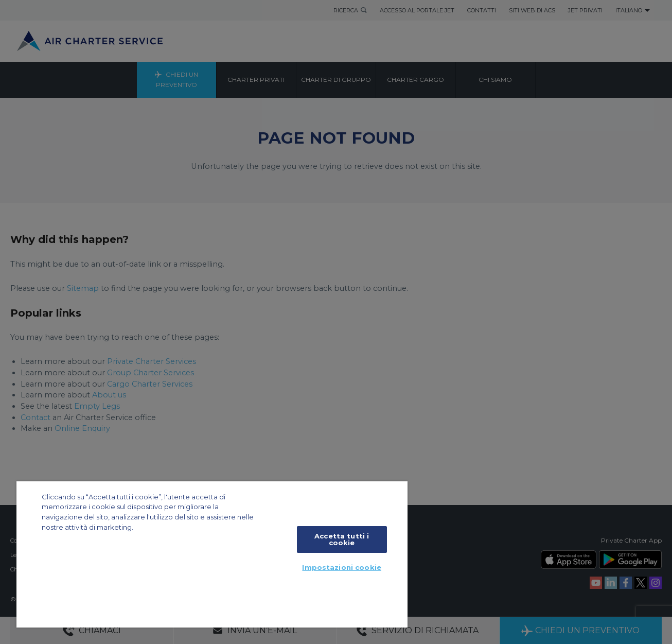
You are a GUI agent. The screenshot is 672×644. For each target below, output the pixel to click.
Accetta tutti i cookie (342, 539)
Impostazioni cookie (341, 567)
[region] (212, 554)
